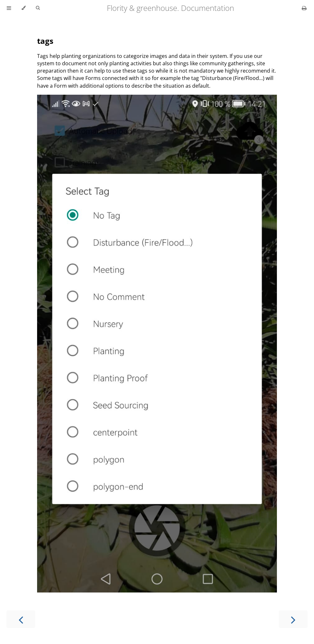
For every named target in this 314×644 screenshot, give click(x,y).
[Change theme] (24, 8)
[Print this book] (304, 8)
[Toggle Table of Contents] (9, 8)
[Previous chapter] (21, 619)
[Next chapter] (293, 619)
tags (45, 41)
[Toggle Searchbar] (38, 8)
